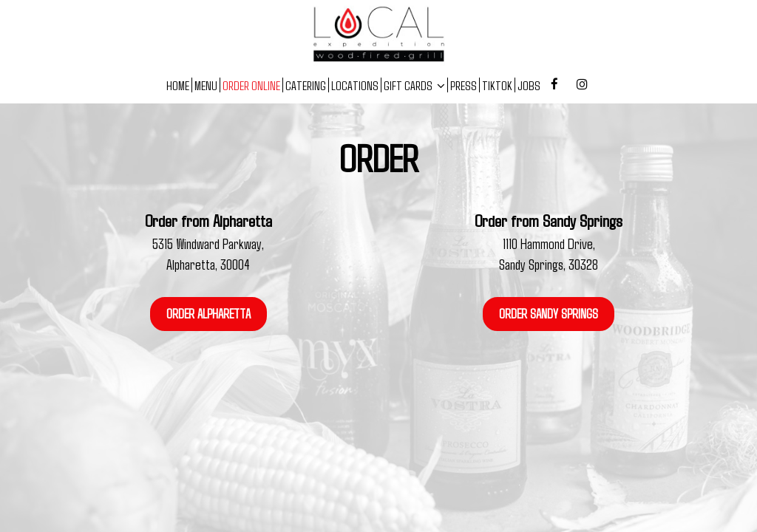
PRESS (464, 85)
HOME (178, 85)
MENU (206, 85)
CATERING (306, 85)
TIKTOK (497, 85)
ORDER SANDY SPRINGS (549, 313)
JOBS (529, 85)
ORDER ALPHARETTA (208, 313)
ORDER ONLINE (251, 85)
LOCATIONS (355, 85)
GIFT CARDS (414, 85)
